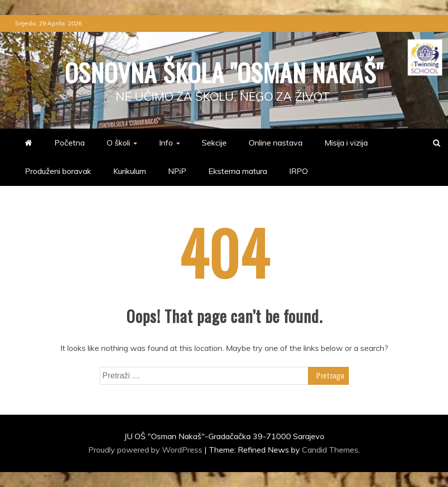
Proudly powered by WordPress (146, 450)
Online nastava (276, 143)
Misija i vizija (346, 143)
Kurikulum (130, 171)
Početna (70, 143)
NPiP (177, 171)
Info (166, 143)
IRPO (299, 171)
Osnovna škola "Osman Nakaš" (224, 72)
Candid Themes (330, 450)
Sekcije (214, 143)
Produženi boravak (58, 171)
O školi (118, 143)
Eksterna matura (238, 171)
